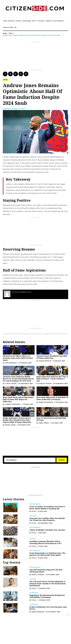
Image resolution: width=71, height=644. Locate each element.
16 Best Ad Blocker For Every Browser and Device (48, 608)
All (16, 27)
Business (12, 21)
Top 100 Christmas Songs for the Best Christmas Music (46, 571)
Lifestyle (41, 21)
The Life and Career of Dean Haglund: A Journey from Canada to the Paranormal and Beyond (48, 583)
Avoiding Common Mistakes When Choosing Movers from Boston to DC (45, 542)
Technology (26, 21)
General (6, 27)
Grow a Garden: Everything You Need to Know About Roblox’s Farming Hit (47, 508)
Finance (18, 21)
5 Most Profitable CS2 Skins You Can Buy (47, 530)
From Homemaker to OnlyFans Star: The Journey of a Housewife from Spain (47, 554)
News (12, 27)
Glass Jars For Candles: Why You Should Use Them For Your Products (47, 519)
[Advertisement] (37, 56)
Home (5, 21)
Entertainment (58, 21)
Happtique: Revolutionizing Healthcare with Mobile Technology (47, 596)
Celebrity (49, 21)
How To (34, 21)
